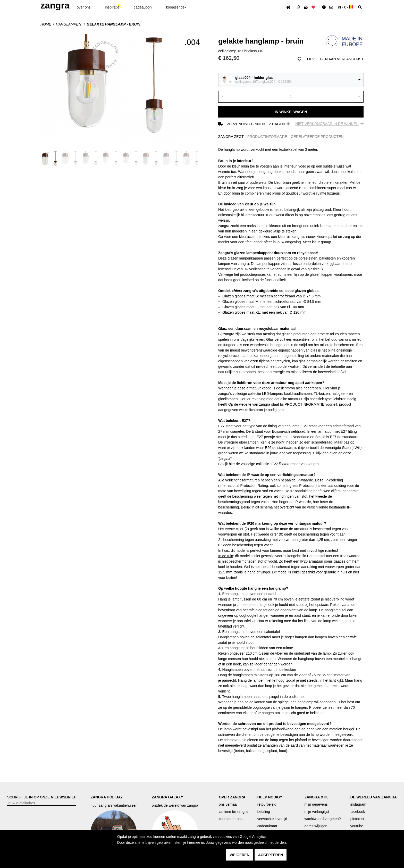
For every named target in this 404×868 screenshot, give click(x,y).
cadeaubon (143, 7)
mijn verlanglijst (317, 812)
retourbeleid (267, 804)
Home (46, 24)
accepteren (271, 855)
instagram (358, 804)
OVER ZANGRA (232, 797)
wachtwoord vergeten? (323, 819)
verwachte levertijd (272, 819)
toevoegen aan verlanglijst (331, 59)
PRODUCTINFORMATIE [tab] (267, 137)
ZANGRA (55, 5)
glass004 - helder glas (254, 78)
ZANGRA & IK (316, 797)
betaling (264, 812)
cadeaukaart (267, 826)
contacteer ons (231, 819)
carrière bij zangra (233, 812)
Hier (326, 388)
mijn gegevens (316, 804)
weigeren (240, 855)
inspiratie (112, 7)
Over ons (84, 7)
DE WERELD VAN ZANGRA (374, 797)
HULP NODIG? (270, 797)
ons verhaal (228, 804)
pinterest (357, 819)
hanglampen (69, 24)
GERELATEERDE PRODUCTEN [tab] (317, 137)
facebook (358, 812)
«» (237, 291)
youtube (357, 826)
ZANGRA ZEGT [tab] (231, 137)
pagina (225, 458)
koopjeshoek (176, 7)
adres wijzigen (316, 826)
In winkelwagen (291, 112)
